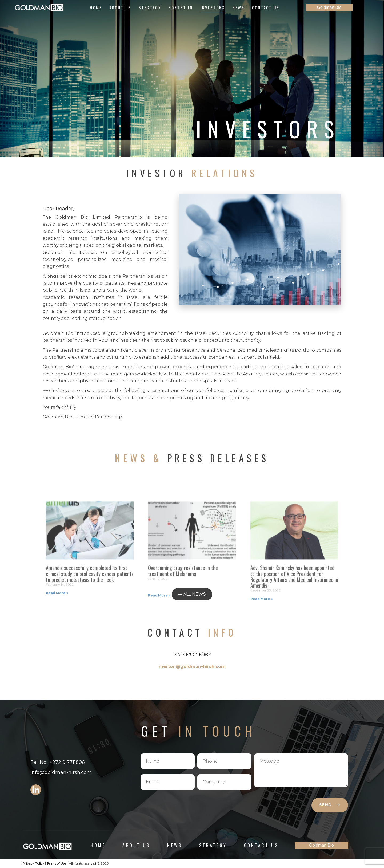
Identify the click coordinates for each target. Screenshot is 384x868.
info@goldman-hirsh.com (61, 772)
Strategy (150, 7)
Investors (213, 7)
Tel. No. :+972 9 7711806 (58, 762)
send (330, 805)
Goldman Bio (329, 7)
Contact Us (266, 7)
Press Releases (192, 458)
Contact (192, 632)
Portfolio (181, 7)
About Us (120, 7)
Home (96, 7)
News (239, 7)
